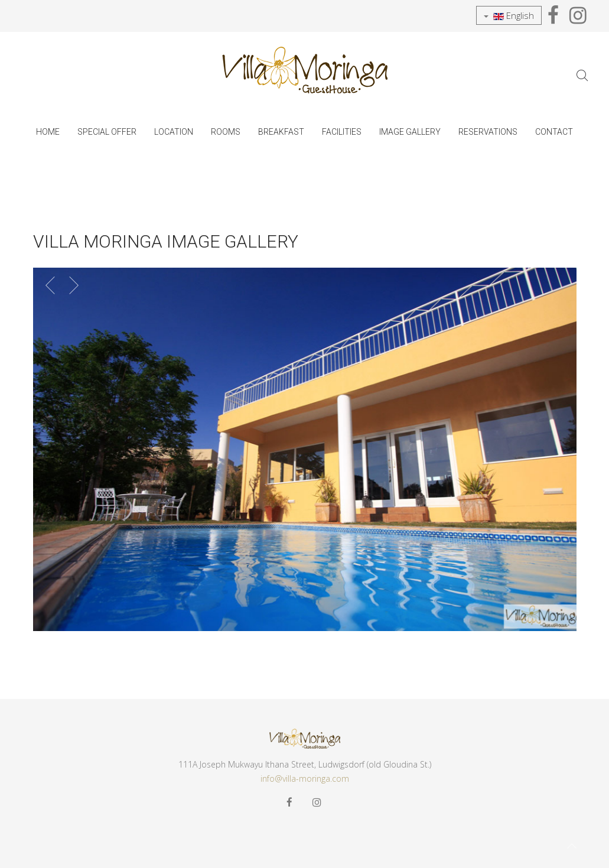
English (509, 15)
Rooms (226, 132)
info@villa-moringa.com (305, 778)
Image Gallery (410, 132)
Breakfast (281, 132)
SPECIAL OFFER (107, 132)
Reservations (488, 132)
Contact (554, 132)
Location (174, 132)
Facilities (342, 132)
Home (48, 132)
